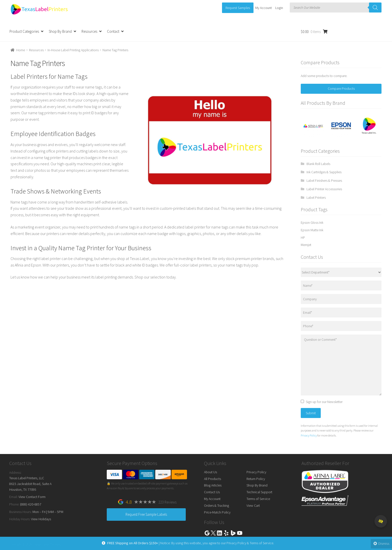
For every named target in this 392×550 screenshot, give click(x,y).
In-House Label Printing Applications (73, 50)
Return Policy (256, 479)
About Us (210, 472)
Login (279, 8)
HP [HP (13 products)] (303, 237)
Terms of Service (258, 499)
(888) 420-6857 (31, 504)
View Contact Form (32, 497)
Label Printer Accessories (324, 189)
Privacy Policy (309, 435)
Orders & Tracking (216, 505)
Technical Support (259, 492)
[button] (381, 521)
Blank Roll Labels (318, 164)
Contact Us (212, 492)
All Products (212, 479)
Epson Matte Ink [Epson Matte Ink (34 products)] (312, 230)
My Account (263, 8)
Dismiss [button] (381, 543)
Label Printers (316, 197)
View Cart (253, 505)
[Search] (375, 7)
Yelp (226, 533)
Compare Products (341, 88)
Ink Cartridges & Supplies (324, 172)
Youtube (240, 533)
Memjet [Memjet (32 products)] (306, 245)
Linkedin (219, 533)
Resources (89, 31)
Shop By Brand (60, 31)
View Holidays (41, 519)
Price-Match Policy (217, 512)
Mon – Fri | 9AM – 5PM (48, 512)
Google (207, 533)
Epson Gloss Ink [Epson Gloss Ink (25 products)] (312, 222)
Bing (233, 533)
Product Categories (24, 31)
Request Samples (238, 8)
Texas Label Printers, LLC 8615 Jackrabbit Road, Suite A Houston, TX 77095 (30, 484)
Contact (113, 31)
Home (21, 50)
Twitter (213, 533)
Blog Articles (213, 485)
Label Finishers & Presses (324, 180)
